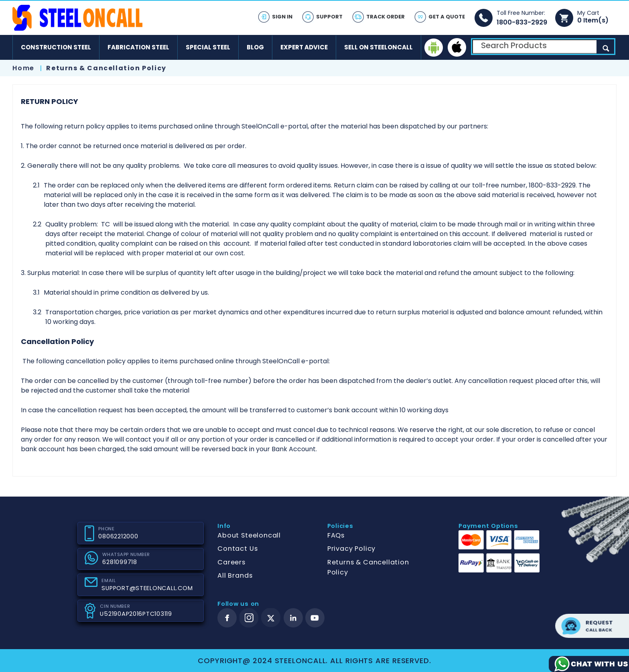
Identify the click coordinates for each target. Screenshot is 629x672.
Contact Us (237, 549)
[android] (434, 47)
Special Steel (208, 47)
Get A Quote (447, 17)
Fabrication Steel (138, 47)
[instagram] (249, 618)
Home (23, 68)
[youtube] (315, 618)
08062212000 (118, 536)
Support (329, 17)
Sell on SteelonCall (378, 47)
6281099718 (120, 562)
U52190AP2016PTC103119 (136, 614)
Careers (231, 562)
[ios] (457, 47)
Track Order (386, 17)
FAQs (336, 535)
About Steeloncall (249, 535)
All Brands (235, 575)
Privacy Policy (351, 549)
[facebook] (227, 618)
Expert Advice (304, 47)
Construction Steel (56, 47)
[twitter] (271, 618)
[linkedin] (293, 618)
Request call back (592, 626)
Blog (255, 47)
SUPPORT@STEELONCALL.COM (147, 588)
